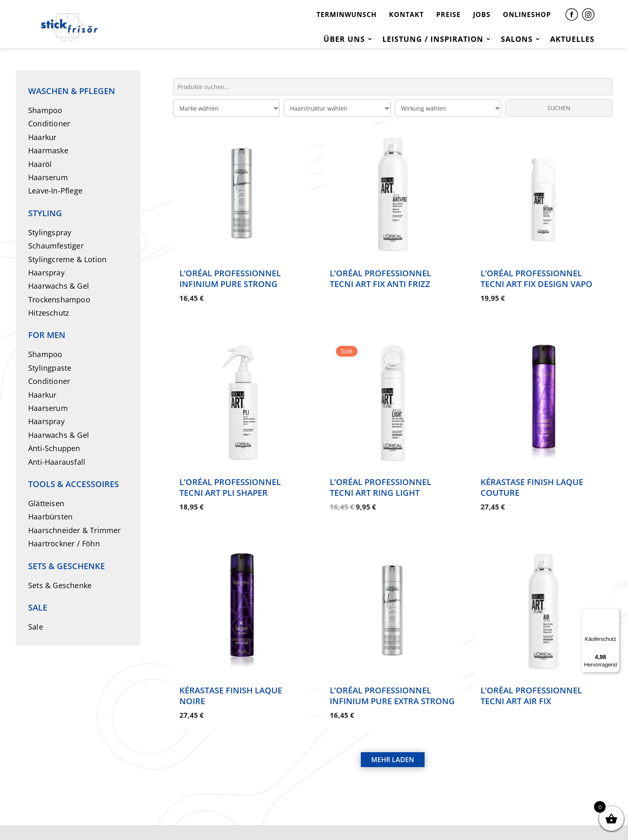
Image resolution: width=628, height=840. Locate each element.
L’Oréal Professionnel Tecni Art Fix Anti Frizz (380, 279)
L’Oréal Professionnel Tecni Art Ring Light (380, 478)
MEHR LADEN (393, 732)
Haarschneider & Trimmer (75, 530)
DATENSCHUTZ (320, 818)
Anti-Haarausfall (57, 462)
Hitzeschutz (48, 313)
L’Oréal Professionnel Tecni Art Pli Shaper (230, 478)
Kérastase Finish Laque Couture (532, 478)
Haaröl (40, 164)
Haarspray (46, 273)
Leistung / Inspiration (433, 40)
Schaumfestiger (56, 246)
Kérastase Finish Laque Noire (231, 677)
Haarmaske (48, 150)
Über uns (344, 40)
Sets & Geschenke (60, 585)
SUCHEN (559, 108)
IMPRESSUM (254, 818)
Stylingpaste (50, 368)
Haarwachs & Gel (59, 286)
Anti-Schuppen (54, 448)
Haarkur (42, 137)
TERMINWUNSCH (347, 14)
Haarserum (48, 177)
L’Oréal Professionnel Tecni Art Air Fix (531, 677)
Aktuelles (572, 40)
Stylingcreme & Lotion (67, 259)
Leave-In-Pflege (55, 191)
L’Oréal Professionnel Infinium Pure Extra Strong (392, 677)
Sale (36, 627)
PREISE (448, 14)
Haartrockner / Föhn (64, 543)
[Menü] (615, 613)
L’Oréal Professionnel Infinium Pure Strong (230, 279)
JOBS (482, 14)
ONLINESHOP (527, 14)
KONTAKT (406, 14)
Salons (517, 40)
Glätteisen (46, 503)
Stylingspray (50, 232)
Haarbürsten (50, 517)
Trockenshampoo (59, 299)
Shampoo (45, 110)
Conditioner (49, 123)
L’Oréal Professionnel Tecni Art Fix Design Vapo (536, 279)
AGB (370, 818)
